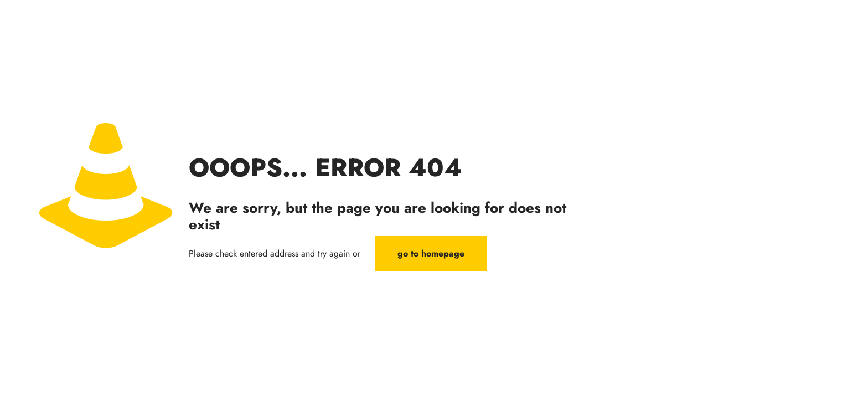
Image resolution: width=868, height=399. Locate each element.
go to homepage (431, 254)
